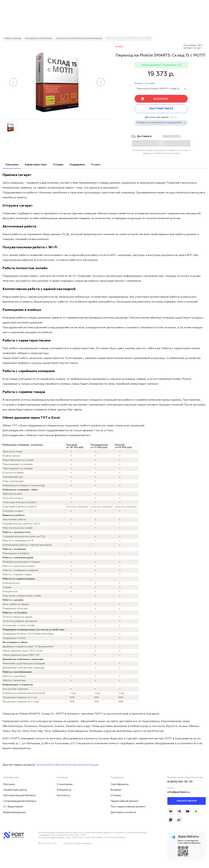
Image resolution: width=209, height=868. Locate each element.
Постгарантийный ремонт (128, 807)
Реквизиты (64, 790)
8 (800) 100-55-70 (180, 782)
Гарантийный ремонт (125, 801)
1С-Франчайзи (13, 807)
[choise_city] (172, 136)
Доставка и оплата (123, 812)
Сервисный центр (15, 790)
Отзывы (58, 165)
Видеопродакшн (14, 812)
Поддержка (77, 165)
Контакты (63, 796)
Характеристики (36, 165)
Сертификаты (120, 784)
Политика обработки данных (78, 844)
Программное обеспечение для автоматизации (67, 765)
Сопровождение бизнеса (20, 801)
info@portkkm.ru (178, 792)
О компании (65, 784)
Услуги (96, 165)
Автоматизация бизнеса (19, 796)
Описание (12, 165)
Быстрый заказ (161, 109)
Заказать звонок (187, 801)
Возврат (116, 790)
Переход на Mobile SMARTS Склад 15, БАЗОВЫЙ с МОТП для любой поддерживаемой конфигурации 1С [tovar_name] (162, 89)
